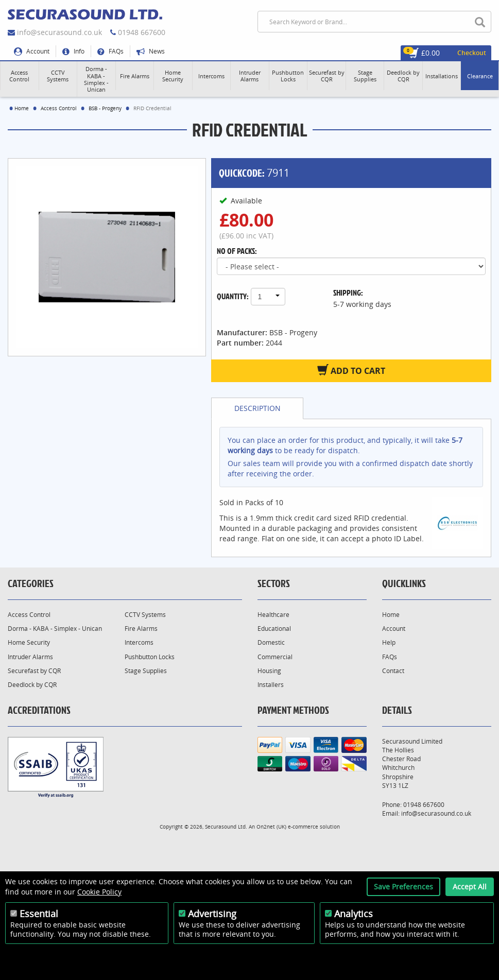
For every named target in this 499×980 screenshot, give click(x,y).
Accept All (470, 887)
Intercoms (139, 642)
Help (389, 642)
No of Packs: (237, 251)
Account (32, 51)
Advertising (212, 914)
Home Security (29, 642)
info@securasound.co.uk (59, 32)
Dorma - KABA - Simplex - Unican (55, 629)
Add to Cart (351, 370)
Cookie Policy (99, 892)
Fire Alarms (141, 629)
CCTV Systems (145, 615)
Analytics (354, 914)
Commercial (275, 657)
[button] (20, 76)
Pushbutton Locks (150, 657)
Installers (271, 685)
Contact (393, 671)
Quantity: (233, 296)
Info (73, 51)
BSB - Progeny (105, 108)
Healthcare (273, 615)
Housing (269, 671)
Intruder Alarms (30, 657)
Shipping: (348, 293)
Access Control (59, 108)
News (151, 51)
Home (22, 108)
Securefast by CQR (34, 671)
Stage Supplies (146, 671)
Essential (39, 914)
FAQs (110, 51)
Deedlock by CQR (32, 685)
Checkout (472, 53)
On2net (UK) (271, 827)
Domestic (271, 642)
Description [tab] (257, 408)
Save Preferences (403, 887)
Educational (274, 629)
